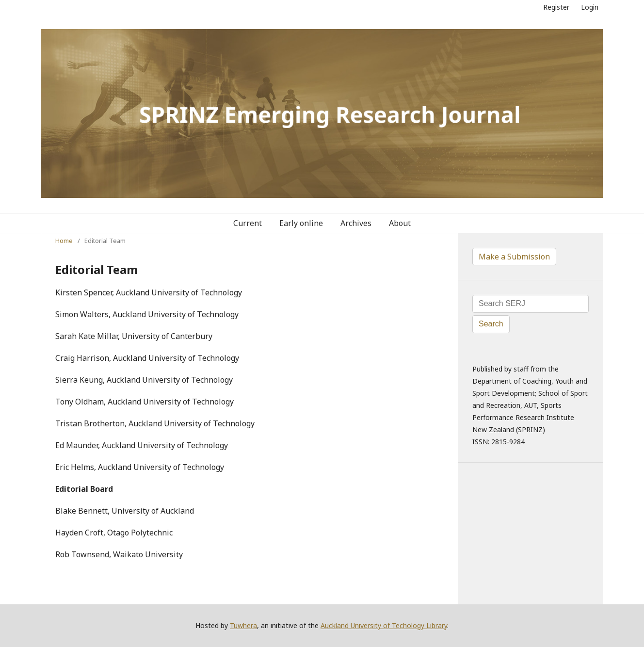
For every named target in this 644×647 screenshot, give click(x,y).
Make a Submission (514, 257)
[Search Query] (531, 304)
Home (64, 241)
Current (248, 223)
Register (556, 7)
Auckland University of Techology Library (384, 625)
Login (590, 7)
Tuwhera (243, 625)
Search (491, 324)
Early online (301, 223)
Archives (356, 223)
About (400, 223)
